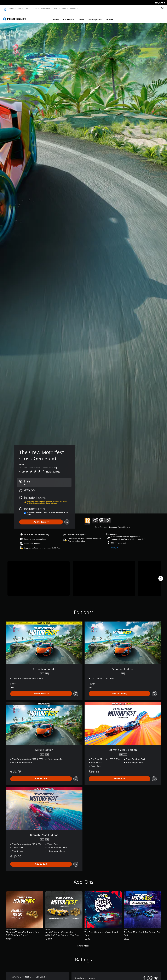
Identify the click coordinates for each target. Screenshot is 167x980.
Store (64, 8)
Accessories (46, 8)
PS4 (26, 8)
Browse (110, 17)
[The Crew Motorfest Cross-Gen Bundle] (39, 576)
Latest (56, 17)
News (56, 8)
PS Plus (35, 8)
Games (12, 8)
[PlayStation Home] (5, 8)
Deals (81, 17)
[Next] (161, 576)
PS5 (20, 8)
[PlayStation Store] (15, 16)
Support (73, 8)
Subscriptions (95, 17)
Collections (69, 17)
